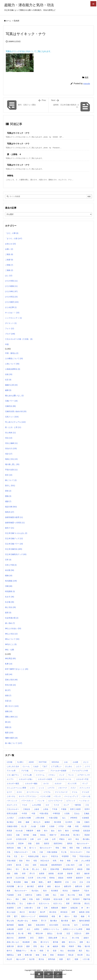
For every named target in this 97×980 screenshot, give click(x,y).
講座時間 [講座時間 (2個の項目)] (22, 938)
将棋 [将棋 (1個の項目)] (69, 861)
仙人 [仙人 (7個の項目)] (64, 818)
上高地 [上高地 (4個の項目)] (45, 809)
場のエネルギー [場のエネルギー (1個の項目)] (46, 848)
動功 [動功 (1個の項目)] (67, 831)
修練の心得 (11, 385)
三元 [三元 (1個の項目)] (87, 805)
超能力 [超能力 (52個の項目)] (86, 938)
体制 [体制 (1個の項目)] (20, 822)
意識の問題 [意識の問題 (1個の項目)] (55, 869)
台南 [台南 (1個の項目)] (46, 839)
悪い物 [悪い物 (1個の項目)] (26, 869)
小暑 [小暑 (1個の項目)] (76, 861)
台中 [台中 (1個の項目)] (39, 839)
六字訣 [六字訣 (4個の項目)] (61, 826)
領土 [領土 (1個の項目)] (62, 951)
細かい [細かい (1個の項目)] (67, 916)
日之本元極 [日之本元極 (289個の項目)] (20, 878)
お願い (9, 249)
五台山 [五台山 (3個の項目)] (77, 813)
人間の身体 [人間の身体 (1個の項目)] (40, 818)
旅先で (10, 528)
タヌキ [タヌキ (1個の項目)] (19, 792)
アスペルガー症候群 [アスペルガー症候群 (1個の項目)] (58, 771)
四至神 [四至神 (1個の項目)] (21, 843)
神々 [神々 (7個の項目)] (88, 908)
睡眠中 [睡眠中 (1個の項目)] (64, 908)
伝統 (9, 374)
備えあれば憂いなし (14, 396)
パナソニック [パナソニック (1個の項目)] (12, 801)
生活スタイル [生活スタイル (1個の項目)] (44, 903)
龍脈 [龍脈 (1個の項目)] (76, 959)
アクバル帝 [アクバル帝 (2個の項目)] (11, 771)
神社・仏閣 (9, 650)
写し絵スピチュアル (15, 422)
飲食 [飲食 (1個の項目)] (45, 955)
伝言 (8, 380)
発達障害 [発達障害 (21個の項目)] (10, 908)
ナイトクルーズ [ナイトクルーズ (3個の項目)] (61, 792)
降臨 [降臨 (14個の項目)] (79, 946)
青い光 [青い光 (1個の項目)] (33, 951)
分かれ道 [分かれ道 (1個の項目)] (19, 831)
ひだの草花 (11, 297)
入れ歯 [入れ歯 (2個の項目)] (33, 826)
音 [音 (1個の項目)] (48, 951)
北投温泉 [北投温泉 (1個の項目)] (87, 831)
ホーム (9, 21)
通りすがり (12, 706)
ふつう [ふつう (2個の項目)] (87, 766)
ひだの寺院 (11, 281)
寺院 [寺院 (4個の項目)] (35, 861)
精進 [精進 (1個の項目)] (53, 916)
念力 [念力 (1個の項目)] (88, 865)
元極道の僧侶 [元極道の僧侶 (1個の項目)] (12, 826)
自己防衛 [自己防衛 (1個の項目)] (86, 925)
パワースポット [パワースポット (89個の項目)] (27, 801)
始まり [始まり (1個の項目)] (45, 856)
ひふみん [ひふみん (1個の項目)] (69, 766)
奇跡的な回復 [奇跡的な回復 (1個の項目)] (33, 856)
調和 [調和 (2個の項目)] (88, 933)
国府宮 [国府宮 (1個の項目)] (47, 843)
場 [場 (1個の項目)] (25, 848)
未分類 (10, 570)
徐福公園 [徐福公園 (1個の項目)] (44, 865)
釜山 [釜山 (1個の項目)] (42, 946)
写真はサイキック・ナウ (18, 133)
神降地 (10, 176)
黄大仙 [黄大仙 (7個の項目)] (41, 959)
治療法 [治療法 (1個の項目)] (39, 895)
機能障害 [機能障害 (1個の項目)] (58, 882)
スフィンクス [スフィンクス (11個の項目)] (85, 788)
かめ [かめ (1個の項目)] (66, 762)
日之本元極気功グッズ (16, 554)
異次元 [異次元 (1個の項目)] (87, 903)
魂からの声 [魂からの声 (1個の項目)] (21, 959)
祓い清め (10, 623)
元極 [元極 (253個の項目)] (78, 822)
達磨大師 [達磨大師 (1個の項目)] (10, 946)
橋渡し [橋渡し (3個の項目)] (41, 882)
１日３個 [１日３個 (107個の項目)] (86, 959)
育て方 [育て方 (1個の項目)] (44, 921)
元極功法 (10, 406)
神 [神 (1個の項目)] (82, 908)
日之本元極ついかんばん (16, 533)
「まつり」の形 (14, 238)
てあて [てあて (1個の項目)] (45, 766)
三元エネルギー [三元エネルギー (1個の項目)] (13, 809)
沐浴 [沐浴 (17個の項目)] (19, 895)
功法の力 (11, 448)
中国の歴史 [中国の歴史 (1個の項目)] (44, 813)
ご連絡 (9, 270)
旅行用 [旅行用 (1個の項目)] (9, 878)
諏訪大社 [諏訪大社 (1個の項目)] (10, 938)
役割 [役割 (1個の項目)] (34, 865)
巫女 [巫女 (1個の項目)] (27, 865)
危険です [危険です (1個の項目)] (53, 835)
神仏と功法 (11, 634)
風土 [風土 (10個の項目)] (88, 951)
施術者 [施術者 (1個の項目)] (87, 873)
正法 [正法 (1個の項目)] (81, 882)
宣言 (9, 475)
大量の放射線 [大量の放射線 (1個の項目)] (52, 852)
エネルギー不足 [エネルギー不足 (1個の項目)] (82, 779)
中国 (7, 344)
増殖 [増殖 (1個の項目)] (64, 848)
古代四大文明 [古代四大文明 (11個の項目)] (21, 839)
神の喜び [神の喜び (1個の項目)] (32, 912)
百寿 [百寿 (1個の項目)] (46, 908)
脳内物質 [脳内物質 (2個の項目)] (10, 925)
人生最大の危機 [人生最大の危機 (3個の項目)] (25, 818)
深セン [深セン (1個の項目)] (9, 899)
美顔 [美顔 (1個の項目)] (75, 916)
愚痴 (8, 496)
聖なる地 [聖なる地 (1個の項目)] (10, 921)
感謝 (8, 501)
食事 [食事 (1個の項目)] (19, 955)
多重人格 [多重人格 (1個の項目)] (87, 848)
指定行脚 (11, 507)
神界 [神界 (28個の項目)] (73, 912)
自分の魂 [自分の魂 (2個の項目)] (66, 925)
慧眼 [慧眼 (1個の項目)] (88, 869)
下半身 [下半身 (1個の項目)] (55, 809)
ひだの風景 (12, 302)
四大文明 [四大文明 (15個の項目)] (10, 843)
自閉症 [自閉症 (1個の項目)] (37, 929)
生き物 (10, 602)
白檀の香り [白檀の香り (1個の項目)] (29, 908)
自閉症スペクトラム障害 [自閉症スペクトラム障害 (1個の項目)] (73, 929)
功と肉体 (10, 433)
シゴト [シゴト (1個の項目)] (32, 788)
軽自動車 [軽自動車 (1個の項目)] (26, 942)
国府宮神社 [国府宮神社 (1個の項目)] (58, 843)
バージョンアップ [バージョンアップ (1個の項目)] (71, 796)
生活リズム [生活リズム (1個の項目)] (58, 903)
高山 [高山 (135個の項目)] (88, 955)
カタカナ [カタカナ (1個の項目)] (58, 783)
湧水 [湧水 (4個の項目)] (17, 899)
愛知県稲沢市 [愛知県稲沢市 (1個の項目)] (68, 869)
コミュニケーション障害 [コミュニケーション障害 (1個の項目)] (16, 788)
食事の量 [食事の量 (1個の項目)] (28, 955)
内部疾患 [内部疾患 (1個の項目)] (86, 826)
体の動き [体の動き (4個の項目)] (10, 822)
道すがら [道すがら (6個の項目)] (72, 942)
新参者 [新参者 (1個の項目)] (70, 873)
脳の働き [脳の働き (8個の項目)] (54, 921)
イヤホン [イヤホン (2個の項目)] (52, 775)
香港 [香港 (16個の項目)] (52, 955)
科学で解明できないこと (17, 669)
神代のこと (11, 644)
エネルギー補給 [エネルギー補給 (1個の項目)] (31, 783)
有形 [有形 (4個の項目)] (88, 878)
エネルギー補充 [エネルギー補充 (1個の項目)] (13, 783)
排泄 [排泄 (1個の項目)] (24, 873)
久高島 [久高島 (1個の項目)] (67, 813)
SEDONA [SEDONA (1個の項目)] (55, 762)
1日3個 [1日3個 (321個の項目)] (9, 762)
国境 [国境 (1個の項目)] (38, 843)
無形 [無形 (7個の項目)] (38, 899)
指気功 (10, 512)
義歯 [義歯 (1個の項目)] (83, 916)
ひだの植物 (11, 286)
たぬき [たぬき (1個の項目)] (36, 766)
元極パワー (11, 401)
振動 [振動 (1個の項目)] (16, 873)
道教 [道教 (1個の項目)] (81, 942)
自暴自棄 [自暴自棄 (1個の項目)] (10, 929)
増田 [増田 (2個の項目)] (71, 848)
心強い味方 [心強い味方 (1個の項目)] (70, 865)
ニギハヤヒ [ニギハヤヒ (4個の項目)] (11, 796)
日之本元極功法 (14, 549)
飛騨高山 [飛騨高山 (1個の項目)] (10, 955)
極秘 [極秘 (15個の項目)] (26, 882)
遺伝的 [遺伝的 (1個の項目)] (20, 946)
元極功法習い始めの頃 (16, 411)
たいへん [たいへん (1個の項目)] (26, 766)
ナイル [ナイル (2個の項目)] (75, 792)
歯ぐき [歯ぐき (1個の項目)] (20, 886)
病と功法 (10, 607)
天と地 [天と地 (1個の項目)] (64, 852)
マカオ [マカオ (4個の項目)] (25, 805)
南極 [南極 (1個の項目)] (34, 835)
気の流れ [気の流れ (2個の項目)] (35, 891)
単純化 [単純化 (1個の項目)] (43, 835)
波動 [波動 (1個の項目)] (47, 895)
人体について (12, 364)
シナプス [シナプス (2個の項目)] (51, 788)
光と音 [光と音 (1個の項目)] (24, 826)
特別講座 (10, 591)
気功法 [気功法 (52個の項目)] (65, 891)
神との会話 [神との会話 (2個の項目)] (11, 912)
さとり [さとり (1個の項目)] (86, 762)
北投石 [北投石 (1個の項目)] (9, 835)
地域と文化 (11, 459)
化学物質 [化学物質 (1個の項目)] (76, 831)
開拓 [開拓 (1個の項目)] (63, 946)
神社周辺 (10, 658)
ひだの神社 (11, 291)
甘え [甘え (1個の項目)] (21, 903)
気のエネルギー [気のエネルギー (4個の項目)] (21, 891)
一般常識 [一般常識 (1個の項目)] (77, 805)
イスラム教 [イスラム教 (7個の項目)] (27, 775)
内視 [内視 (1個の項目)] (77, 826)
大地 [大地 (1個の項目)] (8, 852)
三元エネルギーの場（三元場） (19, 339)
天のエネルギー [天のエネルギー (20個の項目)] (76, 852)
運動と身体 (11, 717)
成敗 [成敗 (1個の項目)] (8, 873)
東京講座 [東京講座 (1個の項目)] (17, 882)
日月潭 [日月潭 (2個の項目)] (31, 878)
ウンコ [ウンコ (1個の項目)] (71, 775)
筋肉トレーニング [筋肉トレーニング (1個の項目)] (28, 916)
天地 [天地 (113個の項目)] (8, 856)
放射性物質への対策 (15, 523)
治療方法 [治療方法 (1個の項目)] (29, 895)
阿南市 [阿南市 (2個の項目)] (71, 946)
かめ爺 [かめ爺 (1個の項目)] (75, 762)
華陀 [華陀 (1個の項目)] (30, 933)
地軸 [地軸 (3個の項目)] (19, 848)
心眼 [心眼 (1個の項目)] (80, 865)
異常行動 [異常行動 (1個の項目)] (77, 903)
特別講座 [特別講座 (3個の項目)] (47, 899)
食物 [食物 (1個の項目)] (37, 955)
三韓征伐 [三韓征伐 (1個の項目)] (26, 809)
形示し (10, 486)
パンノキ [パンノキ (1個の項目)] (41, 801)
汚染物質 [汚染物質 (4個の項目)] (10, 895)
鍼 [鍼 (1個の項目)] (48, 946)
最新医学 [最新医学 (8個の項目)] (79, 878)
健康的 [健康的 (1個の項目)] (47, 822)
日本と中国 (11, 565)
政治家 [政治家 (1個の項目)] (60, 873)
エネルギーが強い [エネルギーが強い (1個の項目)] (26, 779)
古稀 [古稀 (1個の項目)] (32, 839)
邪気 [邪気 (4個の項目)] (35, 946)
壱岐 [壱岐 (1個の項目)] (78, 848)
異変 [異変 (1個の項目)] (68, 903)
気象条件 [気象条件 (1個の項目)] (76, 891)
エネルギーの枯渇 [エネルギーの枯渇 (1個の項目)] (45, 779)
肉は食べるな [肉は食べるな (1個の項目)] (23, 921)
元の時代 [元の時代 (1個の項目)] (69, 822)
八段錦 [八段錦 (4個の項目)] (52, 826)
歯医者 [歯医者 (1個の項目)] (41, 886)
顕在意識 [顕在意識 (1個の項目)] (71, 951)
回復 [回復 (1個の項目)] (30, 843)
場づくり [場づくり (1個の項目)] (33, 848)
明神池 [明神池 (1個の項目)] (52, 878)
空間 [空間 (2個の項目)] (8, 916)
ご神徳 (9, 265)
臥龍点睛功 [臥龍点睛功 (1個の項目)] (40, 925)
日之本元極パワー (14, 544)
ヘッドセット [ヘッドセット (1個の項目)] (84, 801)
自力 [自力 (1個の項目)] (76, 925)
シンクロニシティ (13, 318)
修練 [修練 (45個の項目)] (27, 822)
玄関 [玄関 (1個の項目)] (68, 899)
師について (11, 480)
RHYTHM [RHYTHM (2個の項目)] (43, 762)
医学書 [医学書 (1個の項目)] (26, 835)
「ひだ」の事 (12, 233)
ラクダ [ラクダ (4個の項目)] (56, 805)
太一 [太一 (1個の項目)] (23, 856)
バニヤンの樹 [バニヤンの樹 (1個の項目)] (45, 796)
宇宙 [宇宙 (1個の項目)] (74, 856)
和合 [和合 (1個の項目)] (77, 839)
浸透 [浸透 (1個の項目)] (88, 895)
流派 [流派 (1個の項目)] (62, 895)
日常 (8, 560)
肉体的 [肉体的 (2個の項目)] (35, 921)
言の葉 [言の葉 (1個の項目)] (59, 933)
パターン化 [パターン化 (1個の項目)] (86, 796)
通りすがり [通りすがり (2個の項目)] (45, 942)
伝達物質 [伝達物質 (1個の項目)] (86, 818)
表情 (8, 696)
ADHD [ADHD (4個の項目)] (31, 762)
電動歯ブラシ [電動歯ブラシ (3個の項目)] (21, 951)
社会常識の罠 (12, 618)
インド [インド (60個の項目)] (62, 775)
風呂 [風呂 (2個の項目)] (80, 951)
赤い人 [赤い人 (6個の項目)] (65, 938)
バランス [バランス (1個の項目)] (57, 796)
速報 (9, 711)
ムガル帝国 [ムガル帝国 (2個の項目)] (36, 805)
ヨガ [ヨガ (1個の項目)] (47, 805)
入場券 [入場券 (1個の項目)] (42, 826)
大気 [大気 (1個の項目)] (34, 852)
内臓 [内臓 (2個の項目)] (69, 826)
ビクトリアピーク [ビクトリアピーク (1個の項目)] (55, 801)
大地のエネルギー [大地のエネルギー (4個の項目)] (21, 852)
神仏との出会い (13, 628)
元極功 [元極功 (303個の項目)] (87, 822)
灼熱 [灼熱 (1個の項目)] (31, 899)
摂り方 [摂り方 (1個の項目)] (32, 873)
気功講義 (11, 581)
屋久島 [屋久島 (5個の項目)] (19, 865)
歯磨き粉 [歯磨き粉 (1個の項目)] (79, 886)
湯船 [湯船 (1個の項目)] (24, 899)
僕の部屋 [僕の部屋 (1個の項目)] (57, 822)
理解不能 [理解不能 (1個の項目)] (87, 899)
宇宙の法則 (11, 470)
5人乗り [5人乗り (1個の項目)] (20, 762)
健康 (8, 390)
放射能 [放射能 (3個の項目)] (51, 873)
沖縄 (9, 586)
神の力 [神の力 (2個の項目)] (22, 912)
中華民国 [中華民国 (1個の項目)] (56, 813)
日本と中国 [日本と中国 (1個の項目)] (41, 878)
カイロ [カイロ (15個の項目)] (46, 783)
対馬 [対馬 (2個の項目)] (55, 861)
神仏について (12, 639)
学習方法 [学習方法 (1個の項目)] (55, 856)
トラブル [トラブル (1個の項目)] (47, 792)
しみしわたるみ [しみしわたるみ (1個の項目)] (13, 766)
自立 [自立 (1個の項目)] (29, 929)
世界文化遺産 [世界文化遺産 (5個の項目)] (12, 813)
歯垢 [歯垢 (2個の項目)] (49, 886)
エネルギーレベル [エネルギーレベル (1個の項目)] (64, 779)
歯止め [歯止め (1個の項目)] (57, 886)
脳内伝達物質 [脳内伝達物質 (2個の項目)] (84, 921)
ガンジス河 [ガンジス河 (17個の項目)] (72, 783)
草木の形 (10, 685)
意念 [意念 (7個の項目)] (45, 869)
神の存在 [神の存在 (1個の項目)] (53, 912)
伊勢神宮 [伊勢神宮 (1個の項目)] (74, 818)
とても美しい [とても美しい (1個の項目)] (56, 766)
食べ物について (14, 743)
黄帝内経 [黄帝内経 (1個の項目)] (52, 959)
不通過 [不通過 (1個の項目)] (64, 809)
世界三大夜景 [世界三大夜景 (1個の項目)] (75, 809)
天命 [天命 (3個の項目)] (88, 852)
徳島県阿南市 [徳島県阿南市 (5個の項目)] (57, 865)
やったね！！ (12, 313)
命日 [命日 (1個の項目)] (70, 839)
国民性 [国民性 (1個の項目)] (70, 843)
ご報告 (9, 254)
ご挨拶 (9, 260)
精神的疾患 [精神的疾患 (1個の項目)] (44, 916)
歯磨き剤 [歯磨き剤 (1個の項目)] (68, 886)
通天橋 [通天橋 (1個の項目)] (55, 942)
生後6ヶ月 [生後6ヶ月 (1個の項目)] (31, 903)
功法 (9, 438)
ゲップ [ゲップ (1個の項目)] (85, 783)
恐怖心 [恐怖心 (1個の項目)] (9, 869)
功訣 (9, 454)
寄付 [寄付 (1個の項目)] (28, 861)
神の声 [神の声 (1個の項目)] (43, 912)
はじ (9, 276)
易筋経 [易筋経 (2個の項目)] (61, 878)
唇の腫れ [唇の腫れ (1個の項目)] (86, 839)
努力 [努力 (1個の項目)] (46, 831)
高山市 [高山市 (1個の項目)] (9, 959)
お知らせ (10, 244)
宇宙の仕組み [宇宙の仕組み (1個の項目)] (85, 856)
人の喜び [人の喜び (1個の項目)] (10, 818)
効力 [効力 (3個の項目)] (60, 831)
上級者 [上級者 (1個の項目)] (36, 809)
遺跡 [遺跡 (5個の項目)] (28, 946)
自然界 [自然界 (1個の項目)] (20, 929)
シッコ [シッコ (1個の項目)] (41, 788)
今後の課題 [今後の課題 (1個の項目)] (53, 818)
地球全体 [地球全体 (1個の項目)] (10, 848)
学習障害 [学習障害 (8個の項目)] (65, 856)
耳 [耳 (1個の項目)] (89, 916)
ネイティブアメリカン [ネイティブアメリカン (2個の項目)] (28, 796)
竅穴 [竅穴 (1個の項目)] (16, 916)
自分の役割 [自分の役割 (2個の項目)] (54, 925)
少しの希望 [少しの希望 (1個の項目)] (86, 861)
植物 (9, 576)
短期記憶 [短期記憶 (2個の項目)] (74, 908)
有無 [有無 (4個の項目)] (8, 882)
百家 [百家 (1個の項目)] (39, 908)
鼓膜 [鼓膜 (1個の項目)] (61, 959)
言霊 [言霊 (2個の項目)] (68, 933)
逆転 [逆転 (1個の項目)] (35, 942)
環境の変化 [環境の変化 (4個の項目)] (11, 903)
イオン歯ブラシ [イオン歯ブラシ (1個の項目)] (13, 775)
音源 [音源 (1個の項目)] (55, 951)
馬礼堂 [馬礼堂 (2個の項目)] (71, 955)
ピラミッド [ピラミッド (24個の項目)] (71, 801)
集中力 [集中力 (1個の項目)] (9, 951)
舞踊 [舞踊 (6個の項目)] (88, 929)
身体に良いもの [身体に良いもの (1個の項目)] (13, 942)
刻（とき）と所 (13, 427)
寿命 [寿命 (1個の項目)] (62, 861)
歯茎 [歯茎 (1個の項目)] (88, 886)
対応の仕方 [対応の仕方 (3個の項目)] (45, 861)
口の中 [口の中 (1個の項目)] (9, 839)
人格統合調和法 (13, 369)
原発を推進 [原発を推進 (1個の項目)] (65, 835)
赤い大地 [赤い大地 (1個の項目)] (75, 938)
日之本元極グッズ (14, 538)
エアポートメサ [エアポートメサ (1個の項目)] (84, 775)
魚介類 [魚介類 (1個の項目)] (32, 959)
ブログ (10, 334)
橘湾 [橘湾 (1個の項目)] (49, 882)
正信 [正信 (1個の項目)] (67, 882)
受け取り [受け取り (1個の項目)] (77, 835)
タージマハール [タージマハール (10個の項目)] (33, 792)
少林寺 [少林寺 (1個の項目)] (9, 865)
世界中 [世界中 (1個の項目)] (87, 809)
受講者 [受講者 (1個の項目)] (87, 835)
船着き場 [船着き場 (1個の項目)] (10, 933)
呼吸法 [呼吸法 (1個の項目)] (62, 839)
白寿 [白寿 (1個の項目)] (19, 908)
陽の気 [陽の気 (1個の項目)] (87, 946)
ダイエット (11, 323)
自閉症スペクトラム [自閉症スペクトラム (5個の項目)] (51, 929)
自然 (9, 674)
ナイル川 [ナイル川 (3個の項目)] (86, 792)
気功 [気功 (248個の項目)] (45, 891)
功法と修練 (11, 443)
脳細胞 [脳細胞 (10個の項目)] (21, 925)
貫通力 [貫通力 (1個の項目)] (41, 938)
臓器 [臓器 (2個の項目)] (30, 925)
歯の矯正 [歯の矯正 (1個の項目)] (31, 886)
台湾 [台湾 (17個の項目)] (54, 839)
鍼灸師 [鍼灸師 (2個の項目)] (55, 946)
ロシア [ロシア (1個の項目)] (66, 805)
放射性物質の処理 (14, 517)
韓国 (8, 727)
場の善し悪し (12, 464)
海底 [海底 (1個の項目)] (80, 895)
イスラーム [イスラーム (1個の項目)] (40, 775)
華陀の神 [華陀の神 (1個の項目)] (39, 933)
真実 (8, 613)
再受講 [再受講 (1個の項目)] (9, 831)
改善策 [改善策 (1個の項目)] (42, 873)
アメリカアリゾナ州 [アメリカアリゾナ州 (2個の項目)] (80, 771)
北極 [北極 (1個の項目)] (18, 835)
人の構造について (14, 358)
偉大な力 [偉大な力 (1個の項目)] (37, 822)
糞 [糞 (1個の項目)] (60, 916)
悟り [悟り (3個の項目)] (18, 869)
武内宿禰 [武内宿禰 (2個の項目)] (10, 886)
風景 (18, 21)
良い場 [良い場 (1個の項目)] (21, 933)
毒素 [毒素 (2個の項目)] (8, 891)
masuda (87, 84)
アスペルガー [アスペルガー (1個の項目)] (39, 771)
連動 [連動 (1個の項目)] (63, 942)
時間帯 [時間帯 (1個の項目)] (70, 878)
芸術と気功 (11, 680)
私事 (9, 664)
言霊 (8, 701)
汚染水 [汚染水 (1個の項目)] (87, 891)
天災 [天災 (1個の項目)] (16, 856)
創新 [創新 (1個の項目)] (39, 831)
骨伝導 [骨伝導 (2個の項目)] (80, 955)
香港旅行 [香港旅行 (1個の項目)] (61, 955)
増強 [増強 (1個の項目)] (57, 848)
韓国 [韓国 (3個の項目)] (41, 951)
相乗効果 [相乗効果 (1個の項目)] (55, 908)
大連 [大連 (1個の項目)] (41, 852)
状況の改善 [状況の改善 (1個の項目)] (58, 899)
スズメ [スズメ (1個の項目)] (73, 788)
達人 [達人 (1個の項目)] (88, 942)
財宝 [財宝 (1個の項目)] (32, 938)
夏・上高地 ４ (14, 154)
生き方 (10, 597)
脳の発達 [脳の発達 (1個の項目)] (65, 921)
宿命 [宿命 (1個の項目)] (21, 861)
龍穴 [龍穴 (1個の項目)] (69, 959)
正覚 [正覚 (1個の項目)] (88, 882)
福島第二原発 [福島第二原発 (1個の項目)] (84, 912)
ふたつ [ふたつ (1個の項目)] (79, 766)
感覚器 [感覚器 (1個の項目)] (80, 869)
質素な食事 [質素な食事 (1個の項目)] (53, 938)
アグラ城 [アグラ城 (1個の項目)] (25, 771)
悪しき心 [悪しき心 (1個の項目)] (36, 869)
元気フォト (12, 417)
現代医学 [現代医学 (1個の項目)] (76, 899)
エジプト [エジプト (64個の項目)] (10, 779)
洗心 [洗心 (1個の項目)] (55, 895)
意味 (8, 491)
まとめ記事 (11, 307)
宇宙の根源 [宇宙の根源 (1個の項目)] (11, 861)
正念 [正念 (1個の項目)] (74, 882)
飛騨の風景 (11, 738)
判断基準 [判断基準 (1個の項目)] (30, 831)
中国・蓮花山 (12, 353)
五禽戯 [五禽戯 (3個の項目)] (87, 813)
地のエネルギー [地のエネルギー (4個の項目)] (83, 843)
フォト (10, 328)
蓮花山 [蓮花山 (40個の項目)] (50, 933)
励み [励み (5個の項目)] (53, 831)
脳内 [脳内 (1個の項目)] (74, 921)
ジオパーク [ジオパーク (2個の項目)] (63, 788)
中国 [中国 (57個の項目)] (33, 813)
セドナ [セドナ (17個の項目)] (9, 792)
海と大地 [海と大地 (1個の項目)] (71, 895)
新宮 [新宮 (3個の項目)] (78, 873)
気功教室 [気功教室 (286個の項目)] (55, 891)
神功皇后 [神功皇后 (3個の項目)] (64, 912)
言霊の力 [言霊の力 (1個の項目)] (78, 933)
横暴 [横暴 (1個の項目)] (33, 882)
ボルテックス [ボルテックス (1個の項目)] (12, 805)
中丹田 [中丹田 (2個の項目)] (24, 813)
